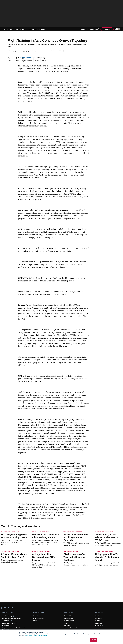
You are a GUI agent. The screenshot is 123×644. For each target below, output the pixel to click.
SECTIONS (42, 29)
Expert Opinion (69, 618)
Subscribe (107, 29)
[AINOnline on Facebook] (1, 608)
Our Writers (99, 618)
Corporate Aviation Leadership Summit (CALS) (14, 629)
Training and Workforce (17, 37)
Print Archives (68, 616)
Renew (35, 621)
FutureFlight (6, 626)
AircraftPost (7, 621)
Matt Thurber (26, 58)
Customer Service (39, 618)
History (97, 621)
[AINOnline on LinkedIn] (12, 608)
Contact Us (99, 623)
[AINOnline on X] (8, 608)
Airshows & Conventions (72, 628)
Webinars (67, 626)
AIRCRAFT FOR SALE (28, 29)
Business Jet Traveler (10, 623)
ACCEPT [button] (94, 640)
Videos (66, 623)
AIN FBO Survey (8, 616)
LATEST (6, 29)
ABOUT (85, 29)
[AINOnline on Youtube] (5, 608)
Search (94, 29)
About (97, 616)
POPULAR (14, 29)
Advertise (99, 626)
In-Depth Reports (69, 621)
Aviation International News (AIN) (13, 618)
